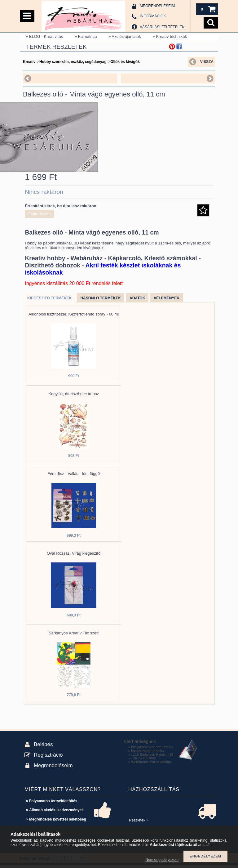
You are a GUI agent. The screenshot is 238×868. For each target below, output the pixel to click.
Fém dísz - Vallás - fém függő (74, 477)
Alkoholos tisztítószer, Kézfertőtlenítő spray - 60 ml (74, 317)
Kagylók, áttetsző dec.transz (74, 397)
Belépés (43, 747)
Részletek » (139, 823)
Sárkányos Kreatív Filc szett (74, 636)
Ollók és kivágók (125, 62)
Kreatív (29, 62)
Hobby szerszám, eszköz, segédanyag (73, 62)
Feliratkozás (39, 217)
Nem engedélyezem (162, 860)
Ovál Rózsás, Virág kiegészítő (74, 556)
